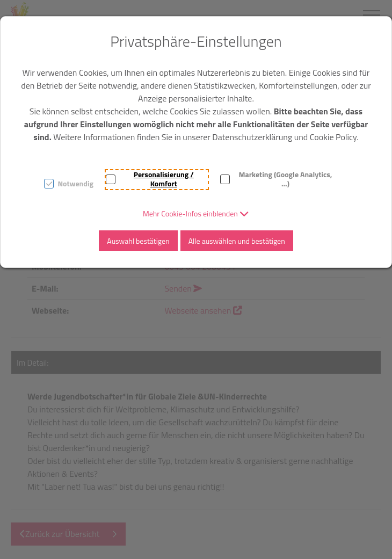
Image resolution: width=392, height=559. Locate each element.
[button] (196, 213)
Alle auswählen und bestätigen (237, 241)
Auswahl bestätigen (138, 241)
